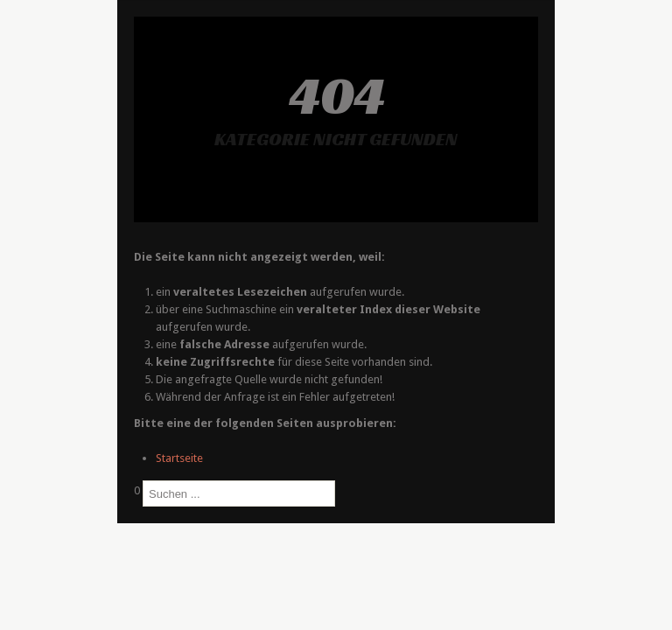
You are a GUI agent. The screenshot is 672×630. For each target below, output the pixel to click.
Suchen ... (134, 507)
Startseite (179, 458)
